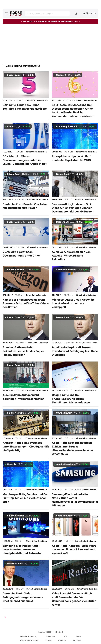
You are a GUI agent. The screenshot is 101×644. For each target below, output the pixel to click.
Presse (79, 636)
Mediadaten (77, 640)
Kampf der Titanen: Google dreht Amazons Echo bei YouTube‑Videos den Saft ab (26, 303)
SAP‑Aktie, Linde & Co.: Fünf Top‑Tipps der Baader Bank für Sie (25, 107)
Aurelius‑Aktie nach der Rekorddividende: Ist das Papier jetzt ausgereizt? (23, 351)
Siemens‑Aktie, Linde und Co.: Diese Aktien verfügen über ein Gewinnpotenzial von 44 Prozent (73, 208)
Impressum (62, 640)
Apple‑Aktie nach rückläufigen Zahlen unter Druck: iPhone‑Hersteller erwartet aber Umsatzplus (72, 448)
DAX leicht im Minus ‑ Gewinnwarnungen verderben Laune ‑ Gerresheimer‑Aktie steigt (25, 160)
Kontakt (48, 640)
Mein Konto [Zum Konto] (89, 13)
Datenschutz (51, 636)
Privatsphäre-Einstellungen (29, 640)
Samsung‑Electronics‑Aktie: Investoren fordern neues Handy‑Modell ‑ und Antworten (23, 549)
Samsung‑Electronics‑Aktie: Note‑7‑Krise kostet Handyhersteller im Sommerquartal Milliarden (75, 500)
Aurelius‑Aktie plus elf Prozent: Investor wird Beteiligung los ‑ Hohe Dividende (75, 351)
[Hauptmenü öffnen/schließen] (7, 13)
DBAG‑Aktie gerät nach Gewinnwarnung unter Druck (22, 254)
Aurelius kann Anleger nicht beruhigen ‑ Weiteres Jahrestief (23, 397)
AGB (66, 636)
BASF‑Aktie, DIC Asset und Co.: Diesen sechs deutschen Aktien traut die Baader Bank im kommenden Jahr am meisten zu (73, 111)
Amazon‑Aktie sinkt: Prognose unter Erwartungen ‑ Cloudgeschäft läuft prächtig (26, 446)
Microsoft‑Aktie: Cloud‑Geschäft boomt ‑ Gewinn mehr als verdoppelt (73, 303)
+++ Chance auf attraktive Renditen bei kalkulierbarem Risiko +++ (50, 21)
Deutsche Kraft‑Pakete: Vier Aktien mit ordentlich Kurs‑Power (26, 206)
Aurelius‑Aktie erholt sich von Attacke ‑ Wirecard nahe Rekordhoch (71, 256)
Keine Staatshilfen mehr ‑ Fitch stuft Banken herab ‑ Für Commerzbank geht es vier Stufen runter (74, 599)
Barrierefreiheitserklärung (29, 636)
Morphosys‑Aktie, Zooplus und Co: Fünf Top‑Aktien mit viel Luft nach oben (25, 498)
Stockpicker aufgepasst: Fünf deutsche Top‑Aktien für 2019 (71, 158)
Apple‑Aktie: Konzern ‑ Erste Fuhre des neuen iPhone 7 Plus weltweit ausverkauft (74, 549)
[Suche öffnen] (47, 13)
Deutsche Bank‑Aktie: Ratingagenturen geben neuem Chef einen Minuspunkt (23, 597)
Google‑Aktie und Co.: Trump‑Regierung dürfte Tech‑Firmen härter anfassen (71, 399)
